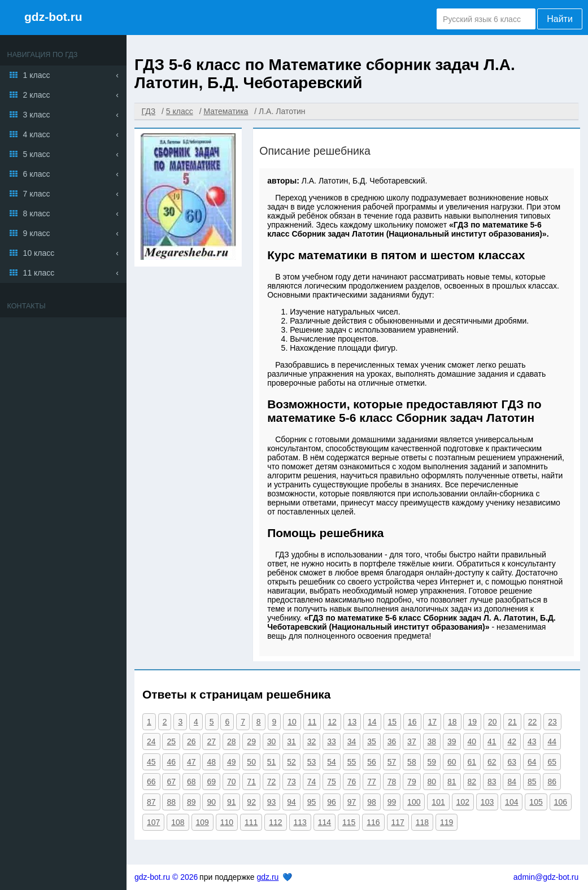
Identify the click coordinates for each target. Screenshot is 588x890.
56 (372, 762)
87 (151, 802)
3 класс (37, 115)
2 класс (37, 95)
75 (332, 782)
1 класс (37, 75)
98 (372, 802)
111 (251, 822)
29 (251, 741)
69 (211, 782)
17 (432, 722)
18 (452, 722)
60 (452, 762)
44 (552, 741)
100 (414, 802)
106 (561, 802)
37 (412, 741)
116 (373, 822)
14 (372, 722)
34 (352, 741)
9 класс (37, 233)
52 (291, 762)
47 (191, 762)
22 (533, 722)
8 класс (37, 213)
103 (487, 802)
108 (178, 822)
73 (291, 782)
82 (472, 782)
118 (422, 822)
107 (153, 822)
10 (292, 722)
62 (492, 762)
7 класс (37, 194)
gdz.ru (267, 877)
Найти (560, 19)
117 (398, 822)
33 (332, 741)
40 (472, 741)
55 (352, 762)
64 (532, 762)
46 (171, 762)
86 (552, 782)
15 (393, 722)
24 (151, 741)
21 (512, 722)
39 (452, 741)
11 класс (39, 273)
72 (272, 782)
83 (492, 782)
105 (536, 802)
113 (300, 822)
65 (552, 762)
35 (372, 741)
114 (325, 822)
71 (251, 782)
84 (512, 782)
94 (291, 802)
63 (512, 762)
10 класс (39, 253)
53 (312, 762)
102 (463, 802)
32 (312, 741)
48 (211, 762)
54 (332, 762)
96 (332, 802)
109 (202, 822)
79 (412, 782)
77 (372, 782)
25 (171, 741)
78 (392, 782)
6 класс (37, 174)
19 (472, 722)
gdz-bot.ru (53, 17)
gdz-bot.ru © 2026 (166, 877)
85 (532, 782)
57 (392, 762)
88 (171, 802)
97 (352, 802)
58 (412, 762)
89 (191, 802)
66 (151, 782)
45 (151, 762)
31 (291, 741)
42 (512, 741)
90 (211, 802)
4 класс (37, 134)
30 (272, 741)
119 (447, 822)
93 (272, 802)
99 (392, 802)
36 (392, 741)
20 (493, 722)
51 (272, 762)
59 (432, 762)
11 (312, 722)
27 (211, 741)
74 (312, 782)
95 (312, 802)
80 (432, 782)
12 (332, 722)
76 (352, 782)
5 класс (37, 154)
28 (232, 741)
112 (275, 822)
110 (227, 822)
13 (352, 722)
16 (412, 722)
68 (191, 782)
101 (438, 802)
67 (171, 782)
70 (232, 782)
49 (232, 762)
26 (191, 741)
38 (432, 741)
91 (232, 802)
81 (452, 782)
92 (251, 802)
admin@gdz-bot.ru (546, 877)
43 (532, 741)
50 (251, 762)
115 (349, 822)
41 (492, 741)
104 (511, 802)
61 (472, 762)
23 (552, 722)
